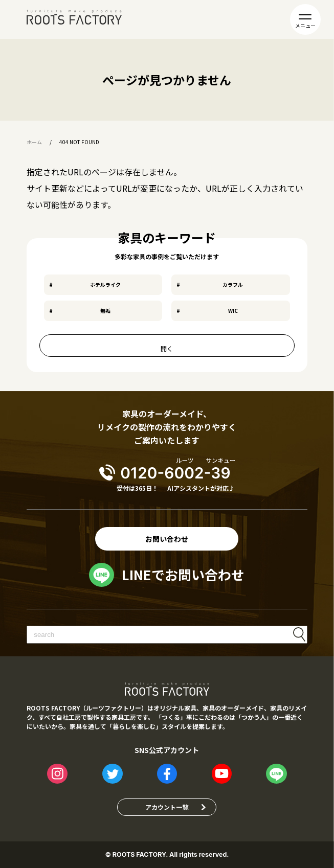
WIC (233, 311)
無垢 (105, 311)
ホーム (34, 142)
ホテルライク (105, 284)
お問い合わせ (167, 539)
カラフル (233, 284)
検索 (299, 635)
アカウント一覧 (167, 807)
